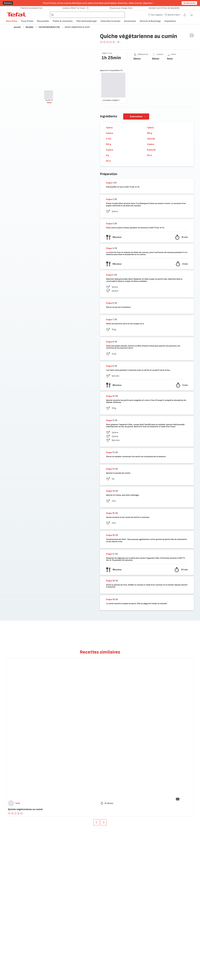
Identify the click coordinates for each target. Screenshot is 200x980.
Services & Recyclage (150, 21)
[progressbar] (49, 95)
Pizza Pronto (27, 21)
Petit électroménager (87, 21)
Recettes (30, 27)
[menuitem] (12, 21)
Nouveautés (43, 21)
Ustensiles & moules (110, 21)
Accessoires (130, 21)
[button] (155, 15)
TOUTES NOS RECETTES (49, 27)
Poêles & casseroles (63, 21)
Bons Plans (12, 21)
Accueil (17, 27)
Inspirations (170, 21)
